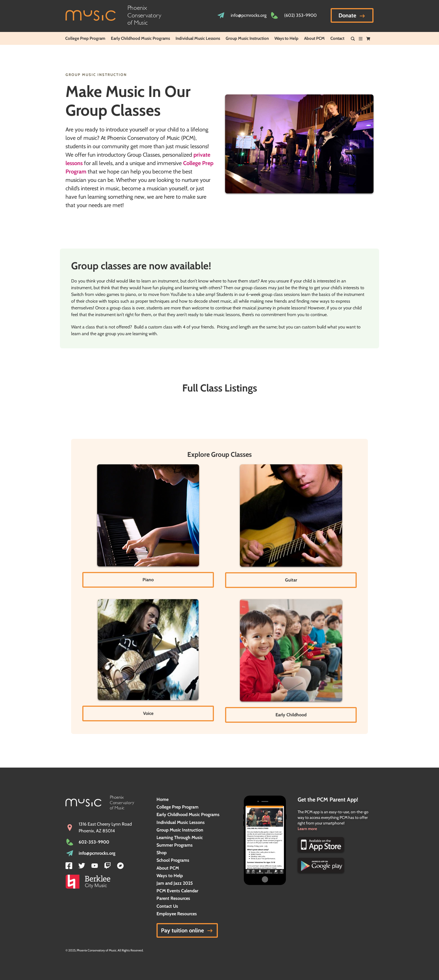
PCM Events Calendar (177, 891)
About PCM (314, 38)
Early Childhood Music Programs (140, 38)
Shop (162, 853)
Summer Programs (175, 845)
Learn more (307, 829)
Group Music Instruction (247, 38)
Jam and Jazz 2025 (175, 883)
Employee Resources (177, 914)
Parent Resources (173, 898)
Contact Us (167, 906)
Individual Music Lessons (198, 38)
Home (163, 799)
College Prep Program (85, 38)
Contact (337, 38)
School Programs (173, 860)
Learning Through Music (180, 837)
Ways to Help (286, 38)
